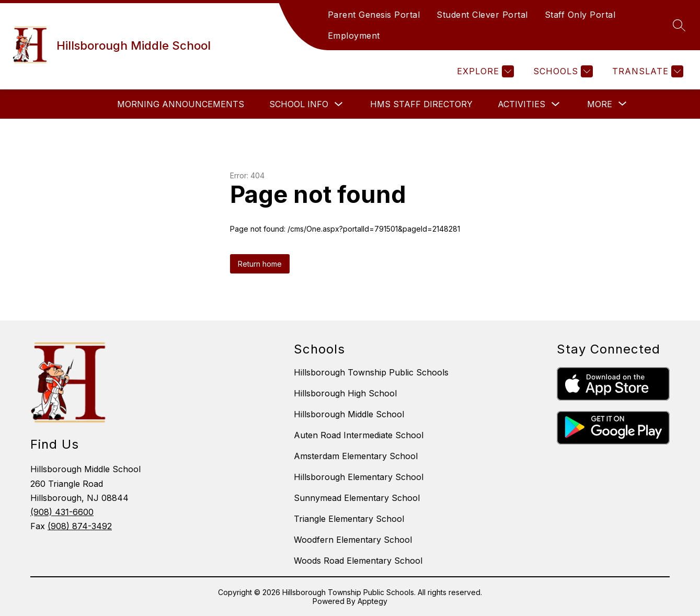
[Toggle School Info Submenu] (339, 104)
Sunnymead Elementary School (357, 498)
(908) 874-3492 (80, 526)
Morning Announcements (181, 104)
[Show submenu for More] (600, 104)
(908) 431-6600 (62, 512)
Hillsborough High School (345, 393)
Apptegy (372, 601)
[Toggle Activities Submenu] (556, 104)
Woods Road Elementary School (358, 561)
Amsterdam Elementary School (356, 456)
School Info (299, 104)
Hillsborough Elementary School (359, 477)
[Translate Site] (646, 71)
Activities (521, 104)
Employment (354, 36)
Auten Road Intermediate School (359, 435)
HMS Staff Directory (421, 104)
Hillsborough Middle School (349, 414)
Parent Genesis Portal (374, 15)
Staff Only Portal (580, 15)
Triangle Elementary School (349, 519)
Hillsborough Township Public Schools (371, 372)
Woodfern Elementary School (353, 540)
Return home (260, 264)
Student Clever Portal (482, 15)
